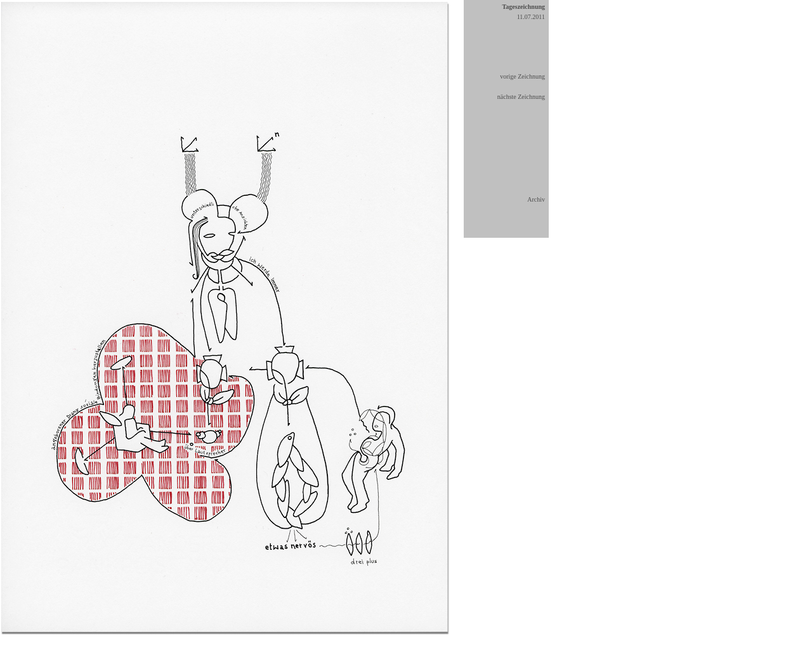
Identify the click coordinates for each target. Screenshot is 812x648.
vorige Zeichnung (522, 76)
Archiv (536, 199)
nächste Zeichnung (521, 97)
